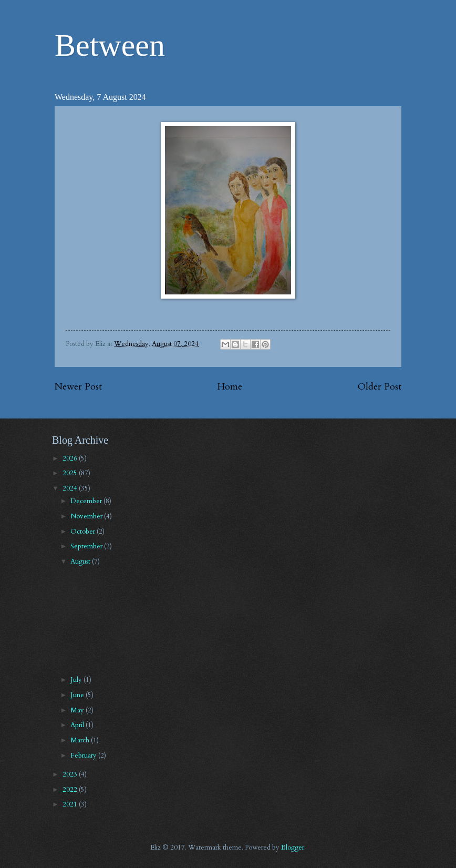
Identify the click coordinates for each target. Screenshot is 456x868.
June (78, 695)
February (84, 755)
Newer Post (78, 387)
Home (230, 387)
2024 (71, 488)
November (87, 516)
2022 (71, 790)
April (78, 725)
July (77, 680)
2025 (71, 473)
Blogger (293, 847)
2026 (71, 458)
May (78, 710)
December (87, 501)
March (81, 740)
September (87, 546)
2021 (71, 804)
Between (110, 45)
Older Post (380, 387)
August (81, 561)
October (84, 532)
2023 (71, 774)
